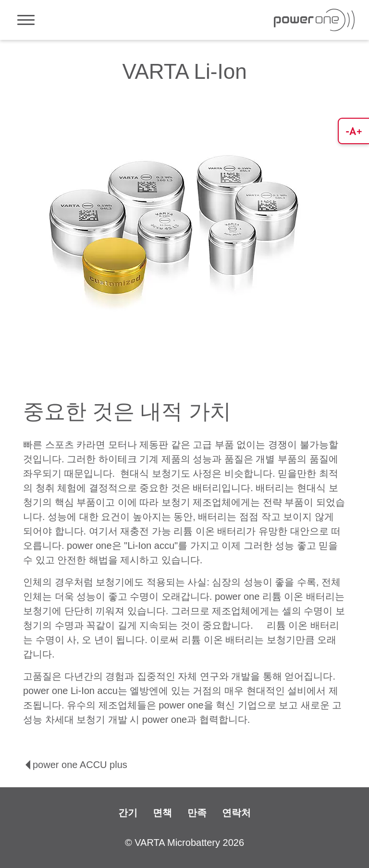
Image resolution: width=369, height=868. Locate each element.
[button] (353, 131)
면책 (162, 813)
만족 (197, 813)
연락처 (236, 813)
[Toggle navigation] (26, 20)
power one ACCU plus (75, 765)
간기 (128, 813)
